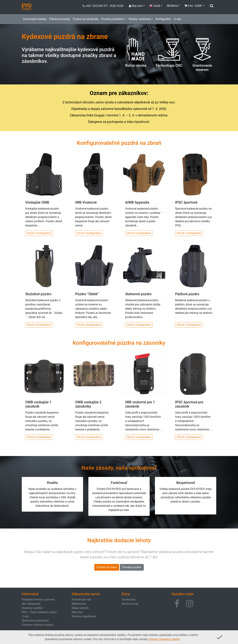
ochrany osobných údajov (164, 639)
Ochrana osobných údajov (38, 625)
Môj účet (77, 612)
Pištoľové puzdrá (59, 19)
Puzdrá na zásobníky (86, 19)
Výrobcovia (129, 600)
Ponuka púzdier (132, 567)
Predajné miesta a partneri (38, 600)
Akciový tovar (130, 604)
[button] (177, 604)
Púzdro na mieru (107, 567)
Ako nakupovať (31, 604)
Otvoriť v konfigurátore (39, 233)
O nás (177, 19)
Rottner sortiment (140, 19)
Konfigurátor (163, 19)
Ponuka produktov (113, 19)
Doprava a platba (32, 608)
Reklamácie (79, 604)
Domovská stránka (35, 19)
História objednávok (84, 616)
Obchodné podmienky (35, 621)
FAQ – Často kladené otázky (39, 612)
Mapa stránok (80, 608)
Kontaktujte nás (81, 600)
